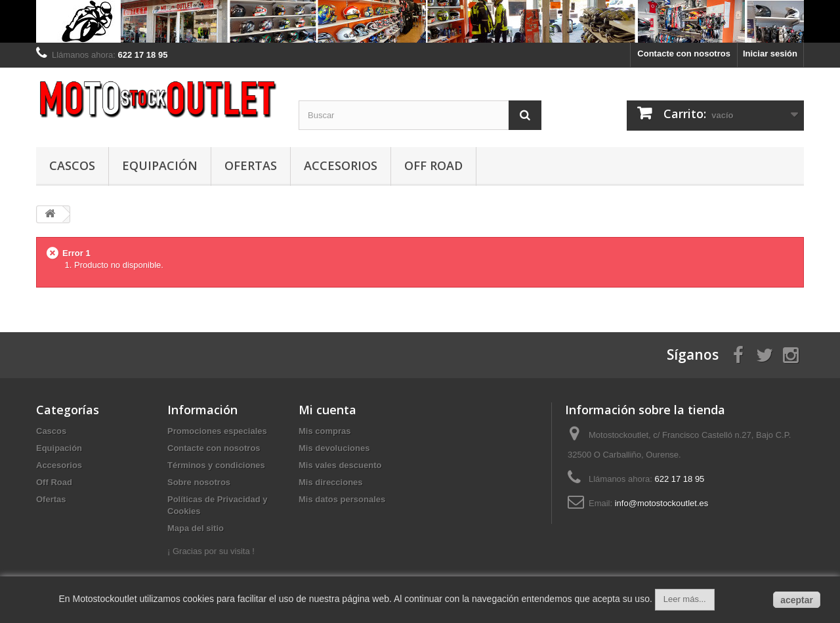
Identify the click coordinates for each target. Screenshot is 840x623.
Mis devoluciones (334, 448)
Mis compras (325, 431)
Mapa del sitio (196, 528)
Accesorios (341, 165)
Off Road (433, 165)
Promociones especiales (217, 431)
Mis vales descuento (340, 465)
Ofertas (251, 165)
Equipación (160, 165)
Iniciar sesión (770, 54)
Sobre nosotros (199, 482)
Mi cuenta (327, 410)
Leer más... (685, 599)
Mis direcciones (331, 482)
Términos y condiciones (216, 465)
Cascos (72, 165)
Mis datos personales (342, 499)
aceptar (797, 600)
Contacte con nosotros (684, 54)
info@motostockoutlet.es (662, 503)
